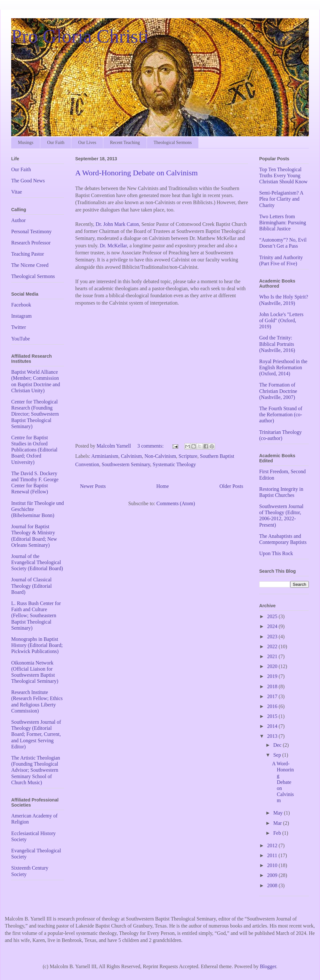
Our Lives (87, 143)
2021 (273, 656)
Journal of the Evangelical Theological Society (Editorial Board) (37, 562)
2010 (273, 865)
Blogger (268, 966)
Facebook (21, 305)
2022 (273, 646)
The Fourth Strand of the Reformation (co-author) (281, 414)
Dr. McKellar (113, 246)
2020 (273, 666)
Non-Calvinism (160, 456)
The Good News (28, 181)
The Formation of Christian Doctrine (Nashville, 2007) (278, 391)
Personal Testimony (31, 231)
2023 (273, 637)
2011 (273, 855)
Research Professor (31, 243)
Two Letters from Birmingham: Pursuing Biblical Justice (283, 223)
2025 (273, 616)
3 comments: (151, 446)
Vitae (17, 192)
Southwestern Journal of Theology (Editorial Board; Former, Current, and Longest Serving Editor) (36, 734)
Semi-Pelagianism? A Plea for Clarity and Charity (281, 199)
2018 (273, 686)
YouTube (20, 339)
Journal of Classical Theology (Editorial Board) (32, 586)
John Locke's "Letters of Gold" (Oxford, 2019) (281, 320)
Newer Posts (93, 486)
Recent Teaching (125, 143)
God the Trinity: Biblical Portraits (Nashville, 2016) (277, 344)
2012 (273, 845)
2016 (273, 706)
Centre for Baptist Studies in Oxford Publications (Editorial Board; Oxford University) (34, 450)
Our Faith (56, 143)
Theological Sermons (173, 143)
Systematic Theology (174, 464)
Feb (278, 833)
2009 (273, 875)
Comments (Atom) (176, 503)
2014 (273, 726)
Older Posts (231, 486)
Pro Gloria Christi (80, 36)
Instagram (21, 316)
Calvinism (132, 456)
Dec (278, 745)
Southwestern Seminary (126, 464)
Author (18, 220)
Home (163, 486)
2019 (273, 676)
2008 (273, 885)
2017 (273, 696)
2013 (273, 736)
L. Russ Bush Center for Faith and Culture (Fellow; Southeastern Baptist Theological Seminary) (36, 616)
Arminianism (105, 456)
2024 (273, 626)
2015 (273, 716)
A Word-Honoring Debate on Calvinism (136, 173)
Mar (278, 823)
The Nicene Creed (30, 265)
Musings (26, 143)
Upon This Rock (276, 553)
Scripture (188, 456)
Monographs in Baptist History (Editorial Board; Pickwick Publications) (37, 645)
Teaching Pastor (28, 254)
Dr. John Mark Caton (117, 224)
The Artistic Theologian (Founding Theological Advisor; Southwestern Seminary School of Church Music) (36, 770)
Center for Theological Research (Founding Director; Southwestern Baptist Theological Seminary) (35, 414)
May (279, 813)
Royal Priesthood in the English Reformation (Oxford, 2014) (283, 367)
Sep (278, 755)
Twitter (19, 327)
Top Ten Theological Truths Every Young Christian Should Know (283, 175)
